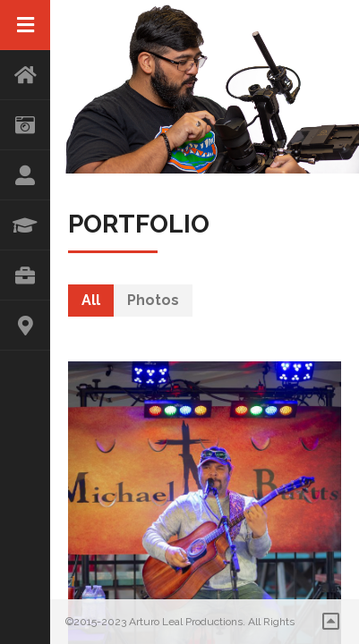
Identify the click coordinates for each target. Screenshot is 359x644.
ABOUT (25, 175)
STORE (25, 125)
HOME (25, 75)
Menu (25, 25)
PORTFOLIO (25, 275)
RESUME (25, 225)
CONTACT (25, 326)
